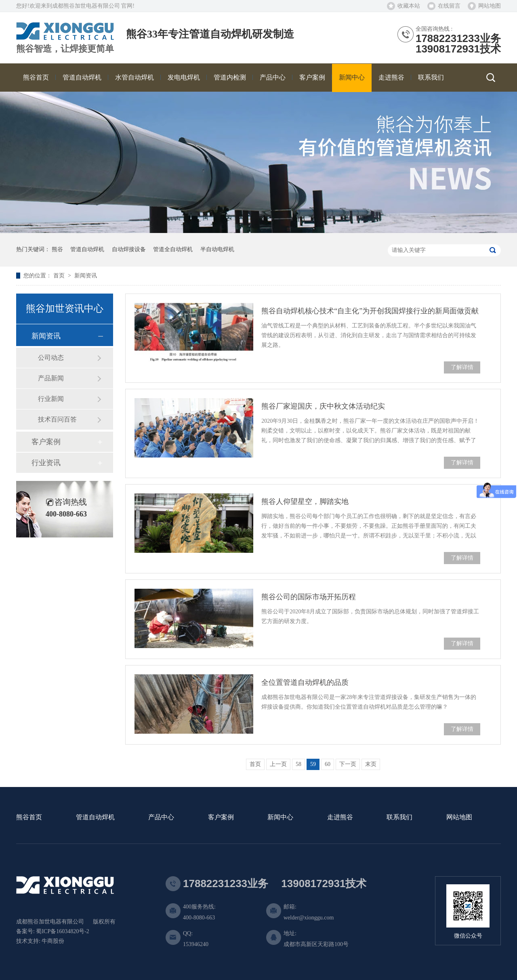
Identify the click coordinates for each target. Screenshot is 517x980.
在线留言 (449, 6)
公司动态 (51, 358)
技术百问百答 (57, 419)
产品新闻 (51, 378)
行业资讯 (46, 463)
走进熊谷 (340, 817)
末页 (371, 764)
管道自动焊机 (87, 249)
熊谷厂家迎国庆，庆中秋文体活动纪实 (323, 406)
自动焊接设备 (129, 249)
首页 (60, 276)
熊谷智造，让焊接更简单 (65, 49)
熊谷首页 (29, 817)
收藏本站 (409, 6)
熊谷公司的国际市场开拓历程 (309, 597)
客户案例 (46, 442)
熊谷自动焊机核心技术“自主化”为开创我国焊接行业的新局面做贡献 (370, 311)
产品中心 (161, 817)
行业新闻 (51, 399)
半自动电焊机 (217, 249)
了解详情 (462, 367)
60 (328, 764)
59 (313, 764)
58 (298, 764)
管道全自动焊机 (173, 249)
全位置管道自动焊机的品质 (305, 682)
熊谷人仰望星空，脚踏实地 (305, 502)
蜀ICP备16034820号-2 (62, 931)
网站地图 (490, 6)
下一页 (348, 764)
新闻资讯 (86, 276)
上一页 (278, 764)
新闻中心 (280, 817)
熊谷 (57, 249)
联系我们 (399, 817)
